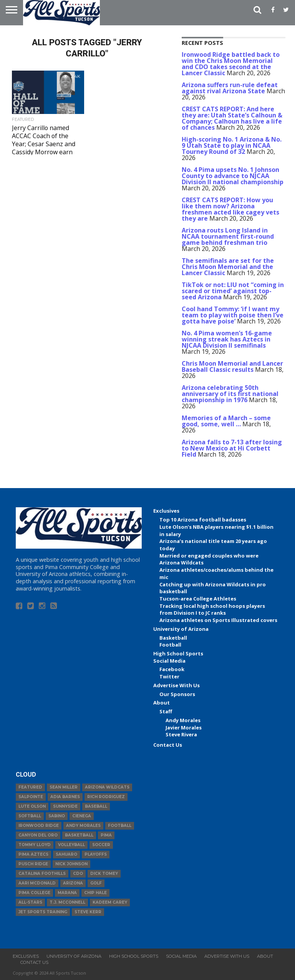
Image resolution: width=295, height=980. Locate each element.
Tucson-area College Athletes (198, 599)
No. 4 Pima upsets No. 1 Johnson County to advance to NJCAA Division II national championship (233, 176)
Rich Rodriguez (106, 797)
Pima (106, 835)
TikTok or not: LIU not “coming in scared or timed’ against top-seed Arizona (233, 291)
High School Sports (178, 653)
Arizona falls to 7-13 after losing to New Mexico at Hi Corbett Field (232, 448)
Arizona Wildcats (107, 787)
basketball (79, 835)
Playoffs (96, 854)
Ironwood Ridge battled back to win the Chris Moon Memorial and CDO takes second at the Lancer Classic (231, 64)
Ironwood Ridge (39, 826)
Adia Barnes (65, 797)
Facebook (172, 669)
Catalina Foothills (42, 874)
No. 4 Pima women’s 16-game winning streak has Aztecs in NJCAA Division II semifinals (227, 339)
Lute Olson (32, 806)
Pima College (34, 893)
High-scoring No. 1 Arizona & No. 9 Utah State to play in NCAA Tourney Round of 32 (232, 145)
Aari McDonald (37, 883)
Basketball (173, 638)
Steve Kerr (88, 912)
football (120, 826)
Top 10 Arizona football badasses (203, 520)
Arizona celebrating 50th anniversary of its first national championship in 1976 (230, 394)
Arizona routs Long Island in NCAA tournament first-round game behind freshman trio (228, 236)
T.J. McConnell (67, 902)
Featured (30, 787)
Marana (67, 893)
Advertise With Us (177, 685)
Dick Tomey (104, 874)
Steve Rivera (181, 734)
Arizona (73, 883)
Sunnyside (65, 806)
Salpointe (31, 797)
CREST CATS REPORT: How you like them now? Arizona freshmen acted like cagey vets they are (230, 209)
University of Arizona (181, 629)
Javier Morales (184, 728)
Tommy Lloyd (35, 845)
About (162, 703)
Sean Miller (64, 787)
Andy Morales (183, 720)
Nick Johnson (71, 864)
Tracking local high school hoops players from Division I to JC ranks (212, 610)
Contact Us (168, 745)
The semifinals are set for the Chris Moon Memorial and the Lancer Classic (228, 267)
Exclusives (166, 511)
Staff (166, 711)
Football (170, 645)
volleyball (71, 845)
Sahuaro (66, 854)
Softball (30, 816)
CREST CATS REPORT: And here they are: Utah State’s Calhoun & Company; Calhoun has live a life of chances (232, 118)
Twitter (169, 676)
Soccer (101, 845)
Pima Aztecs (33, 854)
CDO (78, 874)
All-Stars (30, 902)
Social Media (169, 661)
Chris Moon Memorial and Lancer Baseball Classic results (232, 366)
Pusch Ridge (33, 864)
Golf (96, 883)
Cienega (82, 816)
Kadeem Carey (110, 902)
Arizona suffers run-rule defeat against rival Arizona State (230, 88)
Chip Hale (95, 893)
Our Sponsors (177, 694)
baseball (96, 806)
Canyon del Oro (38, 835)
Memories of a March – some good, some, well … (226, 421)
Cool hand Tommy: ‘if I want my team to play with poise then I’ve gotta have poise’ (233, 315)
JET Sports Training (43, 912)
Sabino (57, 816)
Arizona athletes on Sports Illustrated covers (218, 620)
